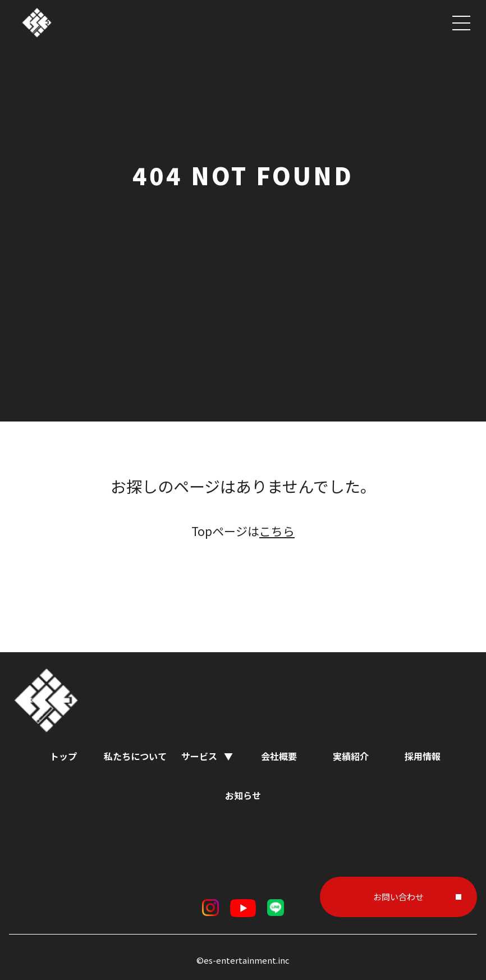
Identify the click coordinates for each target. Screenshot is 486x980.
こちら (277, 531)
